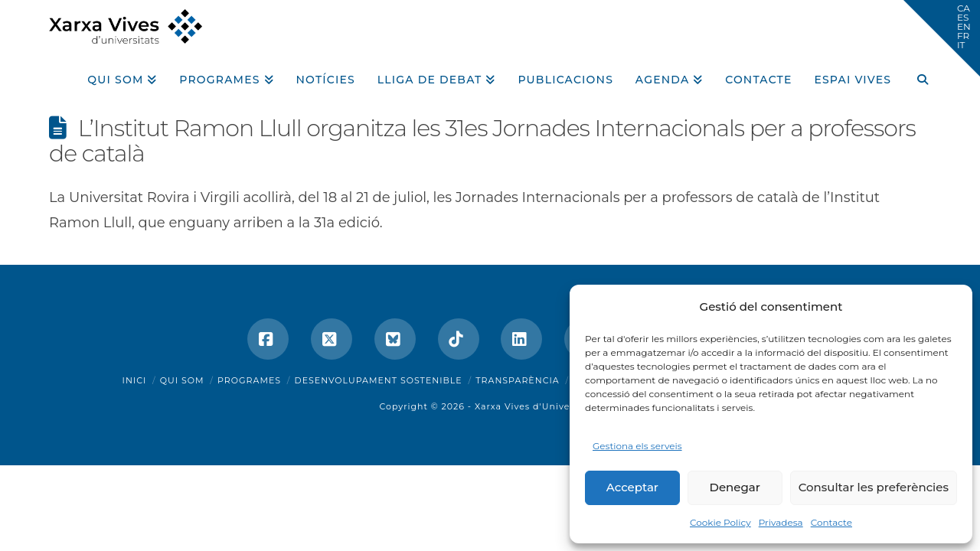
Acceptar (632, 487)
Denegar (735, 487)
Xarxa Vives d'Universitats (538, 406)
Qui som (182, 380)
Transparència (517, 380)
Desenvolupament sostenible (379, 380)
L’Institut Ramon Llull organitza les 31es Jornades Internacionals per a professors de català (482, 141)
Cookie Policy (720, 522)
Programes (249, 380)
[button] (942, 38)
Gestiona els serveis (637, 446)
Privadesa (781, 522)
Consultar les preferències (874, 487)
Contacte (831, 522)
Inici (135, 380)
